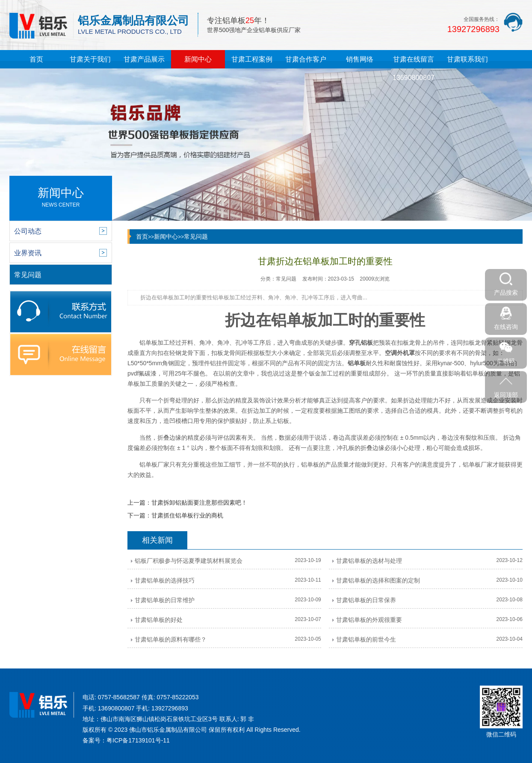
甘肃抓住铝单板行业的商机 (187, 515)
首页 (36, 59)
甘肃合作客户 (306, 59)
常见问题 (196, 237)
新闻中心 (198, 59)
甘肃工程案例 (252, 59)
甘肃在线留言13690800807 (414, 68)
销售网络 (360, 59)
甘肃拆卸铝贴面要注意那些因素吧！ (199, 503)
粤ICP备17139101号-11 (138, 740)
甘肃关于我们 (90, 59)
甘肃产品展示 (144, 59)
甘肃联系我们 (467, 59)
